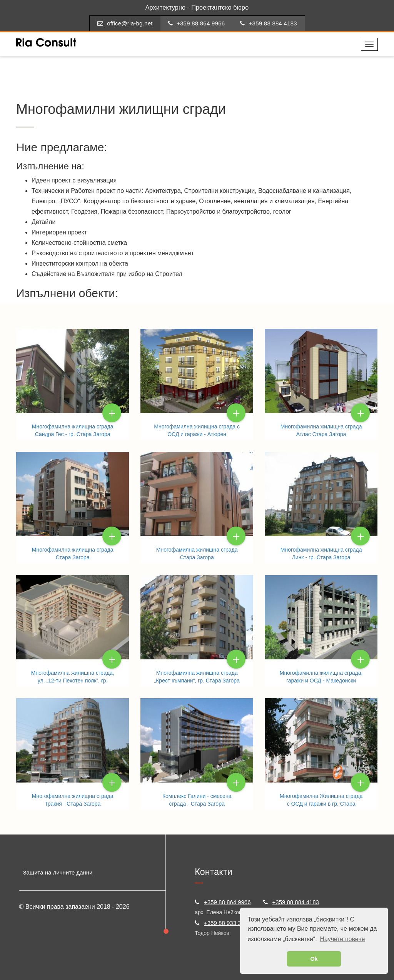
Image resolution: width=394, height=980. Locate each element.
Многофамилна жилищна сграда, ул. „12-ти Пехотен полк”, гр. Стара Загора (73, 681)
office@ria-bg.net (125, 23)
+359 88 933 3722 (223, 923)
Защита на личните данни (58, 872)
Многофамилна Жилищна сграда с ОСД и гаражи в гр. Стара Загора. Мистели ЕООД (321, 804)
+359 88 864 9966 (197, 23)
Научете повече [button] (342, 939)
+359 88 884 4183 (269, 23)
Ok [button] (314, 959)
